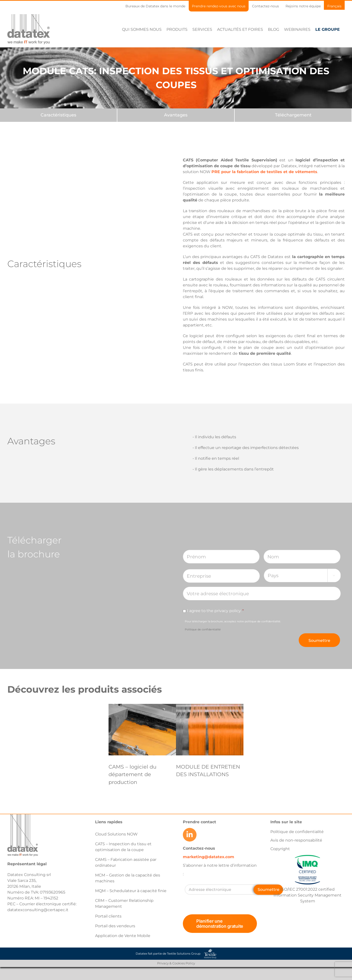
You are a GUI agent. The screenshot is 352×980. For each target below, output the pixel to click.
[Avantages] (176, 115)
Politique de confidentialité (203, 629)
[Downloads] (293, 115)
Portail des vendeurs (115, 926)
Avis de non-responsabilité (296, 840)
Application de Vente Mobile (123, 936)
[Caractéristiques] (58, 115)
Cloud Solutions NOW (116, 834)
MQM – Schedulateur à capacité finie (131, 891)
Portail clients (108, 916)
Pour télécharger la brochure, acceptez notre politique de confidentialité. (233, 625)
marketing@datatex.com (209, 857)
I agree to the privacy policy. (215, 611)
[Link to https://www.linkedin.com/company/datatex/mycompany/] (190, 835)
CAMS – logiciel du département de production (132, 774)
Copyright (280, 849)
